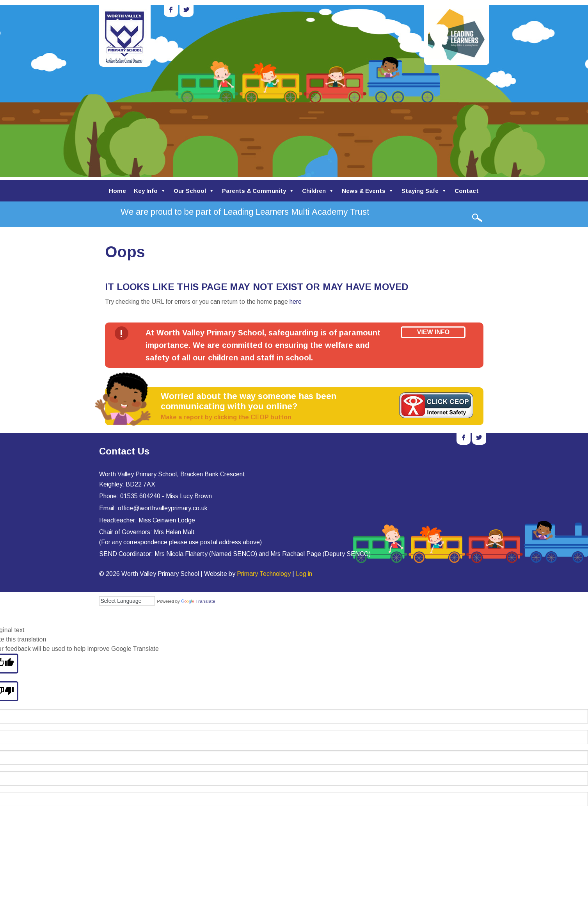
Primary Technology (264, 574)
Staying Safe (424, 191)
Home (117, 191)
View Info (433, 332)
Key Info (150, 191)
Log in (304, 574)
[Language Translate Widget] (127, 601)
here (296, 302)
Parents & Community (258, 191)
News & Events (368, 191)
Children (318, 191)
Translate (198, 601)
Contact (467, 191)
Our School (194, 191)
